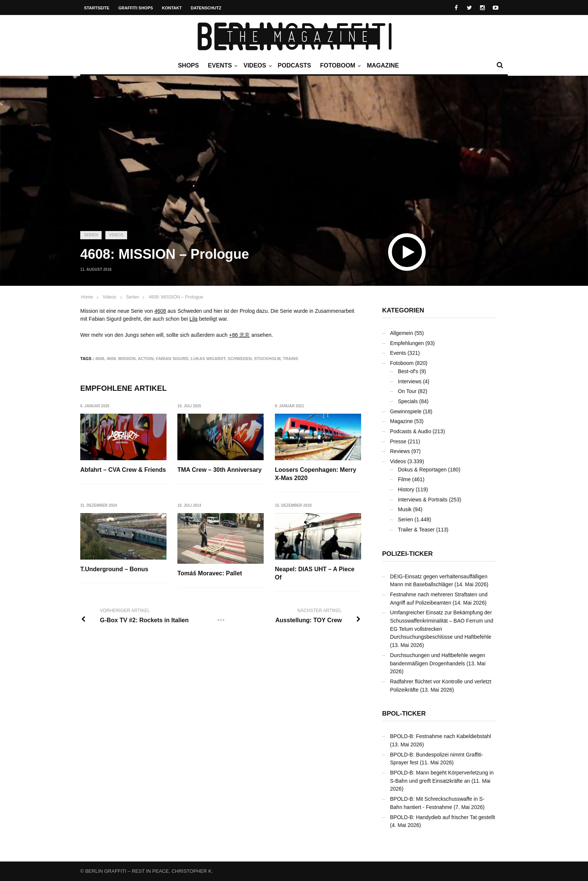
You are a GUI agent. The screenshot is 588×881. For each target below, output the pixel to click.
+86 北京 (240, 335)
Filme (404, 479)
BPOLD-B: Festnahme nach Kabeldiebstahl (440, 736)
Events (222, 66)
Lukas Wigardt (208, 359)
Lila (193, 319)
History (406, 489)
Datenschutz (206, 8)
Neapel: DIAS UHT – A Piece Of (315, 573)
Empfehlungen (407, 343)
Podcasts (295, 65)
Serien (91, 235)
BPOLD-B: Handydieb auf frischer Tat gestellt (442, 817)
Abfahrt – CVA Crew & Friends (123, 470)
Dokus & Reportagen (422, 470)
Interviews (410, 381)
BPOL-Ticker (404, 714)
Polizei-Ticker (407, 554)
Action (145, 359)
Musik (405, 509)
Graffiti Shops (136, 8)
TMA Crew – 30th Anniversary (220, 470)
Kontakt (172, 8)
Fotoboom (339, 66)
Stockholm (267, 359)
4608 (160, 311)
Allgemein (401, 333)
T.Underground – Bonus (114, 569)
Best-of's (408, 371)
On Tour (407, 391)
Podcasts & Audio (411, 431)
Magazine (383, 65)
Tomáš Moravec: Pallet (210, 573)
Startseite (97, 8)
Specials (408, 401)
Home (87, 297)
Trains (290, 359)
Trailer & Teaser (416, 530)
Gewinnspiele (406, 411)
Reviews (400, 451)
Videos (256, 66)
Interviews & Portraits (423, 500)
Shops (188, 65)
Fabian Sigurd (172, 359)
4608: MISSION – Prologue (176, 297)
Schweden (240, 359)
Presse (398, 441)
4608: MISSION (121, 359)
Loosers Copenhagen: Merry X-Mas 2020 (316, 474)
